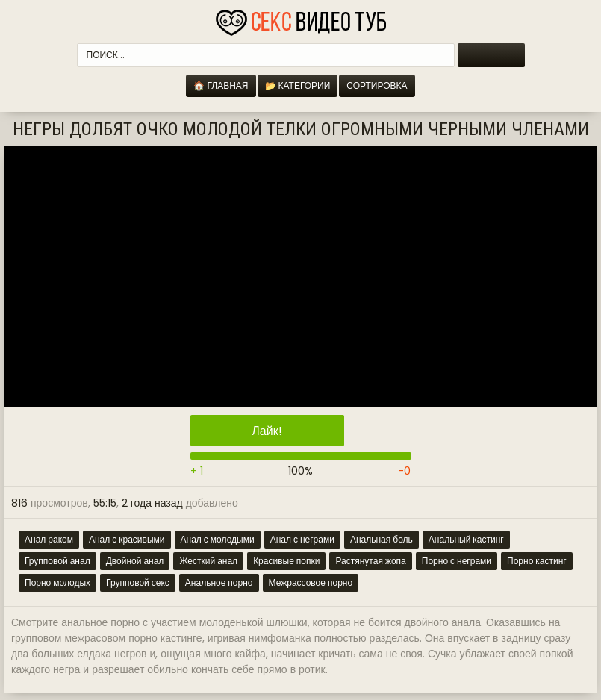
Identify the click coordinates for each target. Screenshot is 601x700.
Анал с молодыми (218, 539)
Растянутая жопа (370, 561)
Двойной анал (135, 561)
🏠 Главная (221, 85)
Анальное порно (219, 582)
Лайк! (267, 431)
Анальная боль (382, 539)
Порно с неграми (457, 561)
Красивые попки (286, 561)
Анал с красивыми (127, 539)
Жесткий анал (208, 561)
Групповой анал (57, 561)
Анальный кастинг (466, 539)
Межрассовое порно (311, 582)
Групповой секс (138, 582)
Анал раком (49, 539)
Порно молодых (57, 582)
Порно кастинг (537, 561)
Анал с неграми (302, 539)
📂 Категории (298, 85)
